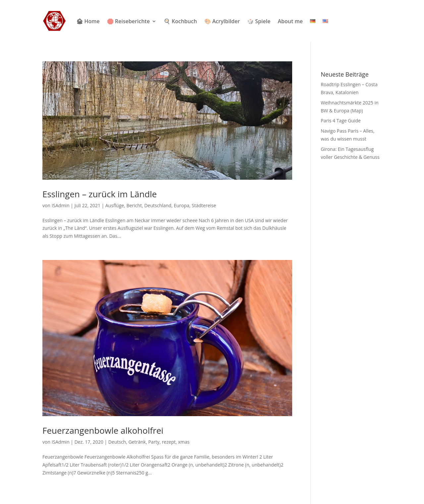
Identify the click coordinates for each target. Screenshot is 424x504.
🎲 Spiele (259, 21)
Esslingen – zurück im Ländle (100, 194)
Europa (182, 205)
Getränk (137, 442)
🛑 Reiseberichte (128, 21)
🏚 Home (88, 21)
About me (290, 21)
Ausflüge (115, 205)
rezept (169, 442)
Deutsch (117, 442)
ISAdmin (61, 205)
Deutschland (158, 205)
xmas (184, 442)
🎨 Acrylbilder (222, 21)
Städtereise (204, 205)
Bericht (134, 205)
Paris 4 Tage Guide (341, 121)
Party (154, 442)
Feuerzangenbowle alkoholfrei (103, 430)
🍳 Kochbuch (180, 21)
